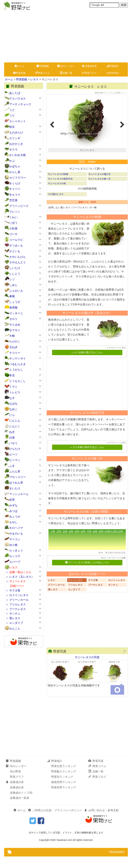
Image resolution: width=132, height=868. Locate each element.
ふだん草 (15, 471)
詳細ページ (17, 586)
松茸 (12, 500)
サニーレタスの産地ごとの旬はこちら (87, 574)
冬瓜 (12, 375)
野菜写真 (19, 73)
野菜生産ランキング (64, 778)
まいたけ (15, 488)
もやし (13, 522)
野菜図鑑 (43, 66)
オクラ (13, 150)
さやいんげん (18, 257)
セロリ (13, 319)
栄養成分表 (89, 66)
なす (12, 398)
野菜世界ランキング (64, 799)
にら (12, 415)
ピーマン (15, 460)
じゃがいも (16, 291)
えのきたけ (16, 133)
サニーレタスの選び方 (100, 185)
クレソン (15, 212)
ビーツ (13, 454)
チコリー (15, 353)
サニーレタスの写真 (87, 669)
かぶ (12, 161)
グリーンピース (19, 206)
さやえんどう (18, 262)
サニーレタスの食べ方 (100, 190)
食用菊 (13, 308)
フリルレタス (18, 604)
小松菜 (13, 228)
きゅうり (15, 195)
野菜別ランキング (62, 788)
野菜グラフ (17, 788)
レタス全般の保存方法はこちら (87, 459)
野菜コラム (43, 73)
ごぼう (13, 223)
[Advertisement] (66, 37)
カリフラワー (18, 178)
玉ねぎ (13, 347)
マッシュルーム (19, 494)
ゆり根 (13, 545)
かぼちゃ (15, 166)
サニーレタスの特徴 (58, 185)
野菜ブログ (89, 73)
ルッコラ (15, 556)
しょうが (15, 302)
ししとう (15, 274)
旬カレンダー (66, 66)
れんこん (15, 629)
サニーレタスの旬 (57, 195)
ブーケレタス (18, 609)
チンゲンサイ (18, 358)
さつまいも (16, 246)
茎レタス (15, 618)
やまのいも (16, 534)
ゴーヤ (13, 234)
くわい (13, 217)
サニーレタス (18, 581)
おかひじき (16, 144)
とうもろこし (18, 381)
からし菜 (15, 172)
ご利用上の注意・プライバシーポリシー (55, 822)
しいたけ (15, 268)
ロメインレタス (19, 595)
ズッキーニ (16, 313)
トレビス (15, 392)
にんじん (15, 421)
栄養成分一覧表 (20, 809)
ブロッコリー (18, 477)
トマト (13, 387)
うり (12, 115)
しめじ (13, 285)
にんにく (15, 426)
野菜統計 (113, 66)
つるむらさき (18, 364)
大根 (12, 336)
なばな (13, 404)
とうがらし (16, 370)
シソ (12, 279)
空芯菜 (13, 200)
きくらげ (15, 183)
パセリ (13, 443)
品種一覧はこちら (20, 572)
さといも (15, 251)
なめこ (13, 409)
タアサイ (15, 330)
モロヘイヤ (16, 528)
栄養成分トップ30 (21, 804)
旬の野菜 (15, 783)
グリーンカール (19, 600)
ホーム (19, 66)
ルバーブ (15, 562)
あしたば (15, 93)
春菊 (12, 296)
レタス (34, 79)
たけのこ (15, 341)
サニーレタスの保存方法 (60, 190)
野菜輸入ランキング (64, 783)
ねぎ (12, 432)
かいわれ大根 (18, 155)
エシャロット (18, 121)
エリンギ (15, 138)
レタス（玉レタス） (22, 577)
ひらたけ (15, 449)
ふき (12, 466)
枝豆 (12, 127)
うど (12, 110)
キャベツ (15, 189)
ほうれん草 (16, 483)
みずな (13, 505)
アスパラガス (18, 99)
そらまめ (15, 325)
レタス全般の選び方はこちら (87, 364)
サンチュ (15, 614)
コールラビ (16, 240)
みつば (13, 511)
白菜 (12, 438)
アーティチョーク (20, 104)
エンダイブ (16, 623)
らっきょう (16, 550)
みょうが (15, 517)
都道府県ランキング (64, 794)
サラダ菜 (15, 591)
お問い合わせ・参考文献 (101, 822)
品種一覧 (66, 73)
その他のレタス (56, 206)
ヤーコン (15, 539)
